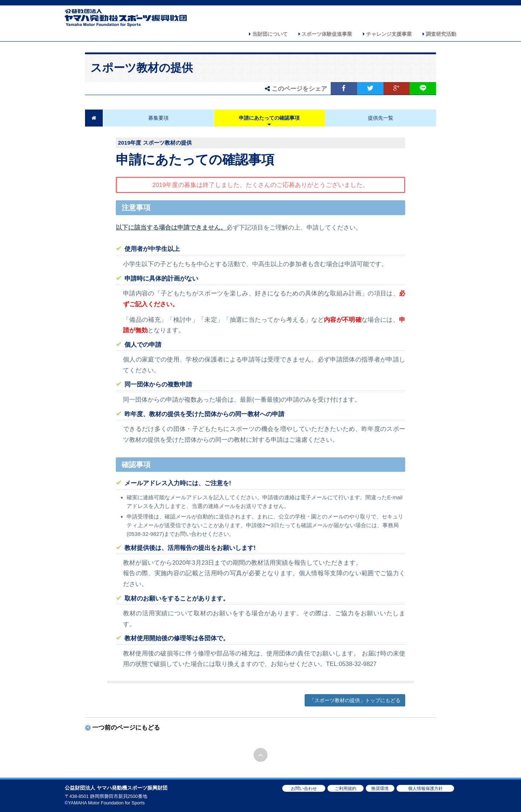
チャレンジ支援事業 (387, 34)
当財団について (268, 34)
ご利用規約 (346, 789)
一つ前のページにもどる (126, 728)
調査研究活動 (439, 34)
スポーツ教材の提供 (142, 68)
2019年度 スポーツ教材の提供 (155, 143)
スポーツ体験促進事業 (325, 34)
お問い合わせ (304, 789)
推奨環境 (380, 789)
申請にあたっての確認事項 (269, 118)
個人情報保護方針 (425, 789)
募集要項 (158, 118)
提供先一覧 (381, 118)
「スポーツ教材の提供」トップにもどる (355, 700)
